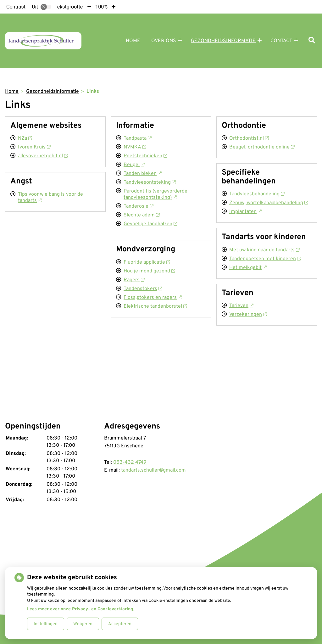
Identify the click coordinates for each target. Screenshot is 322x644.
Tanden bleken (142, 174)
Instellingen (46, 624)
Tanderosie (138, 206)
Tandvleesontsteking (150, 182)
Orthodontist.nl (249, 138)
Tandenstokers (143, 289)
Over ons (164, 41)
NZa (25, 138)
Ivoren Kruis (34, 147)
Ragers (134, 280)
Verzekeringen (248, 315)
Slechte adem (142, 215)
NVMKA (135, 147)
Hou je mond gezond (149, 271)
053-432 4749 (130, 462)
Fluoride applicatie (147, 262)
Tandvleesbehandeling (257, 194)
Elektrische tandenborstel (155, 306)
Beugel (134, 165)
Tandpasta (137, 138)
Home (133, 41)
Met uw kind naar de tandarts (264, 250)
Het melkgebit (248, 268)
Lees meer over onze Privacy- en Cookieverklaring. (80, 609)
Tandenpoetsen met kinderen (265, 259)
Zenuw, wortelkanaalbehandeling (269, 203)
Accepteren (120, 624)
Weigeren (83, 624)
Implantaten (245, 212)
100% (101, 7)
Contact (281, 41)
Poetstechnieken (145, 156)
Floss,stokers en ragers (153, 298)
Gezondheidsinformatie (223, 41)
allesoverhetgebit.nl (43, 156)
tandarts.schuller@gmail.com (153, 470)
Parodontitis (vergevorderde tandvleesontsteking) (155, 194)
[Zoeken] (312, 41)
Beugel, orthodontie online (262, 147)
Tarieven (241, 306)
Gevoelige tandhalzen (150, 224)
